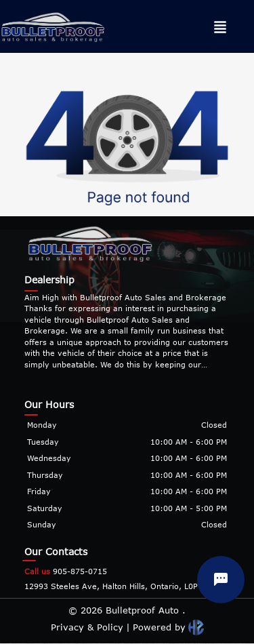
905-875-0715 (66, 571)
